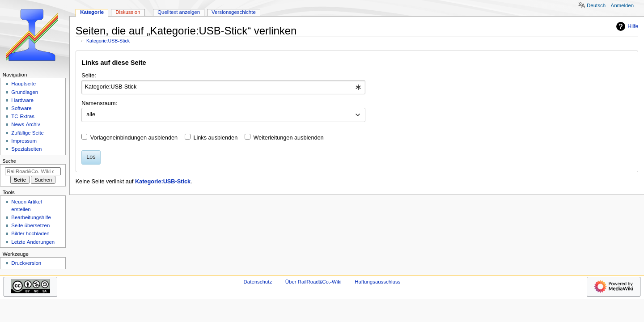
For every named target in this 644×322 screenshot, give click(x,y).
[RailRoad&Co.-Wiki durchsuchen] (33, 171)
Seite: (89, 76)
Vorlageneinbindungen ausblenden (134, 138)
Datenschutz (258, 282)
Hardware (22, 100)
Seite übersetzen (30, 225)
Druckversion (26, 263)
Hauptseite (23, 84)
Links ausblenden (215, 138)
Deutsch (596, 5)
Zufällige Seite (28, 133)
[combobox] (223, 87)
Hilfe (626, 26)
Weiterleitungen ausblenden (289, 138)
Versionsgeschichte (234, 12)
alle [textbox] (91, 114)
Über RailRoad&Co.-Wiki (314, 282)
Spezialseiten (26, 149)
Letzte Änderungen (33, 242)
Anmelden (623, 5)
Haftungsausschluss (377, 282)
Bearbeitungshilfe (31, 217)
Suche (9, 161)
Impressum (24, 141)
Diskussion (128, 12)
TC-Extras (23, 116)
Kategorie (92, 12)
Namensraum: (99, 103)
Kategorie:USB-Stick (108, 41)
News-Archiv (25, 124)
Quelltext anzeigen (179, 12)
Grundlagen (25, 92)
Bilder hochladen (30, 233)
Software (21, 108)
